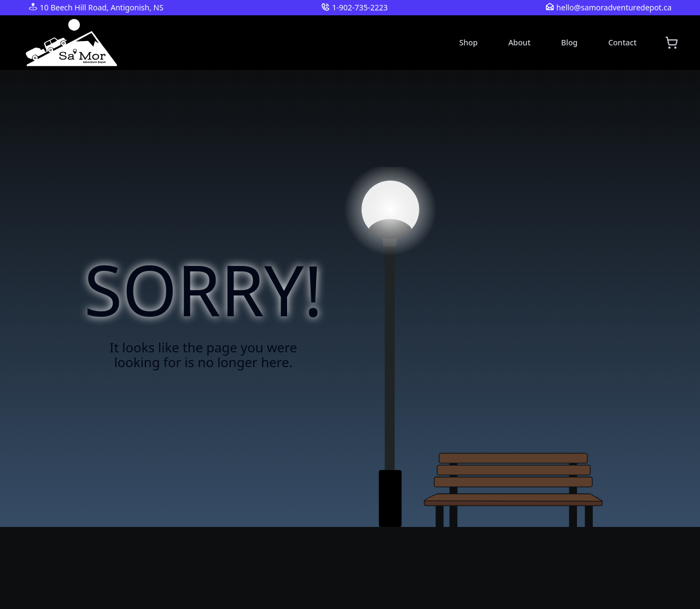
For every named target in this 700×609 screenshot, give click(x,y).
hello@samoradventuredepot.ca (614, 7)
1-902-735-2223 (360, 7)
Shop (469, 42)
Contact (622, 42)
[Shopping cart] (672, 43)
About (519, 42)
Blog (569, 42)
